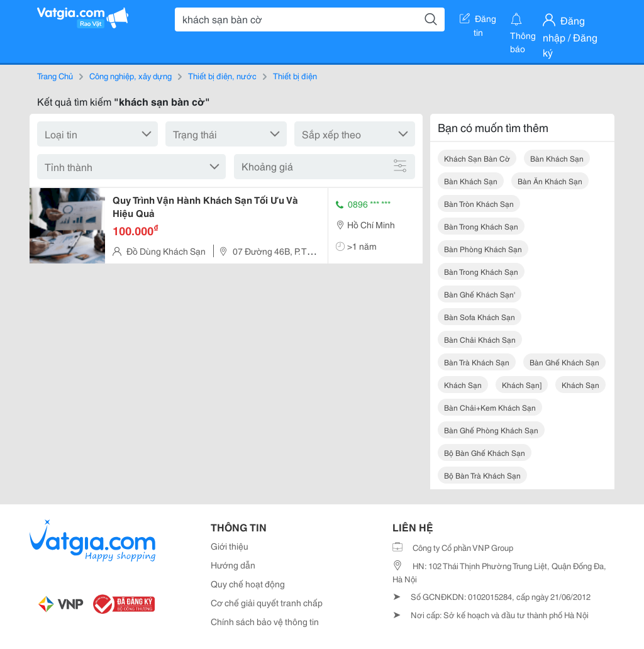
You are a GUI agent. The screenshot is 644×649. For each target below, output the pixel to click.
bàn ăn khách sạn (550, 181)
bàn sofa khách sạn (480, 317)
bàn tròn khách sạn (479, 203)
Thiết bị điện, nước (222, 75)
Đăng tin (478, 21)
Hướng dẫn (233, 565)
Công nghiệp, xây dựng (130, 75)
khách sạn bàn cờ (477, 158)
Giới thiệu (230, 546)
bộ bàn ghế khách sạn (485, 452)
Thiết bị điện (295, 75)
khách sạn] (522, 385)
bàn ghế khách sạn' (480, 294)
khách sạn (463, 385)
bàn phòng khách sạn (483, 249)
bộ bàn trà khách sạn (482, 475)
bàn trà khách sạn (477, 362)
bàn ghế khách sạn (564, 362)
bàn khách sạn (557, 158)
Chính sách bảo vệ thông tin (265, 621)
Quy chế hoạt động (248, 584)
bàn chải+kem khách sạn (490, 407)
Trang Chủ (55, 75)
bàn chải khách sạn (480, 339)
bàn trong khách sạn (481, 226)
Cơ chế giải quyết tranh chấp (267, 602)
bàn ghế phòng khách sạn (491, 430)
